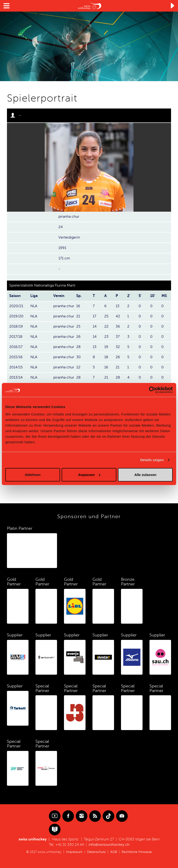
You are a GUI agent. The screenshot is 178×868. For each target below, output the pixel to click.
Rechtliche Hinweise (137, 852)
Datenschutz (96, 852)
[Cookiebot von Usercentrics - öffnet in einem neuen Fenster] (152, 390)
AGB (114, 852)
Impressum (74, 852)
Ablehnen (33, 474)
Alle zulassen (145, 474)
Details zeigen (152, 460)
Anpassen (89, 474)
